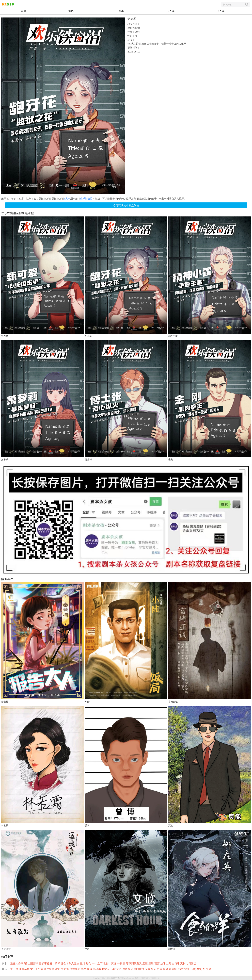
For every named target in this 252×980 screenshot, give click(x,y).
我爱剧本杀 (115, 978)
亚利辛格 (25, 969)
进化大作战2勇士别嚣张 (24, 963)
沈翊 (187, 969)
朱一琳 (15, 969)
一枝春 (122, 963)
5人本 (171, 11)
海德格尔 (75, 969)
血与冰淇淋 (179, 963)
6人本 (221, 11)
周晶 (166, 969)
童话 (151, 963)
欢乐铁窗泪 (86, 199)
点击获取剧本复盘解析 (126, 205)
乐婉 (113, 969)
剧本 (121, 11)
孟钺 (90, 969)
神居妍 (173, 969)
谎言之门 (160, 963)
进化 (89, 963)
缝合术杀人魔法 (70, 963)
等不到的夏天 (134, 963)
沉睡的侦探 (138, 969)
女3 (33, 969)
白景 (160, 969)
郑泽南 (97, 969)
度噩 (145, 963)
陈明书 (65, 969)
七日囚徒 (191, 963)
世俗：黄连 (110, 963)
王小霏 (39, 969)
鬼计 (83, 963)
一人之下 (98, 963)
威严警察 (49, 969)
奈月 (119, 969)
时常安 (106, 969)
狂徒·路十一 (210, 969)
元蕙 (148, 969)
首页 (23, 11)
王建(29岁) (196, 969)
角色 (71, 11)
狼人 (154, 969)
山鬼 (169, 963)
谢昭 (58, 969)
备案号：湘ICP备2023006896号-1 (147, 978)
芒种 (181, 969)
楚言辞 (127, 969)
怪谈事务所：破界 (50, 963)
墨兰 (84, 969)
